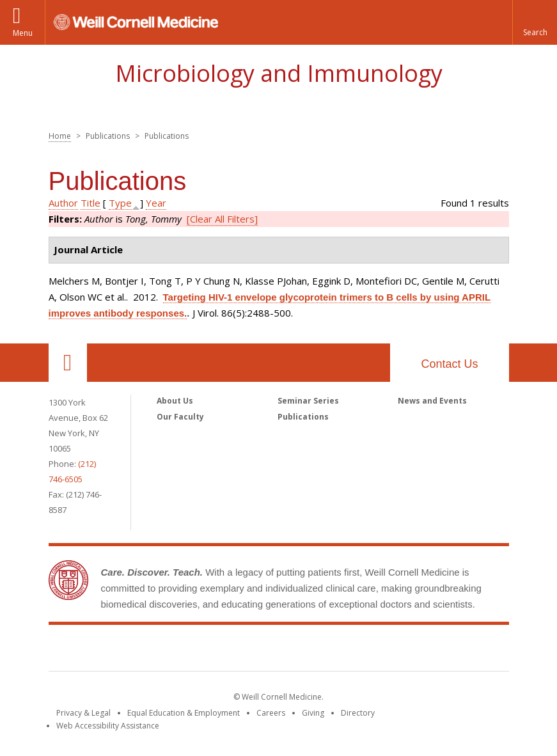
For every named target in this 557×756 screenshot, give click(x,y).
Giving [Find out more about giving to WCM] (313, 713)
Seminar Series (308, 401)
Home (60, 136)
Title (90, 203)
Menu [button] (23, 33)
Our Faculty (180, 417)
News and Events (432, 401)
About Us (175, 401)
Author (63, 203)
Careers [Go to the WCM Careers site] (271, 713)
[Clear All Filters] (222, 219)
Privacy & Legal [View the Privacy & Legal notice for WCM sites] (83, 713)
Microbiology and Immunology (279, 73)
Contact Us (449, 364)
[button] (535, 22)
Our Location (68, 363)
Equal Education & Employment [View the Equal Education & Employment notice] (184, 713)
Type (120, 203)
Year (156, 203)
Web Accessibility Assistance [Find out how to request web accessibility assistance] (108, 726)
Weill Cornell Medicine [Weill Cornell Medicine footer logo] (279, 650)
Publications (303, 417)
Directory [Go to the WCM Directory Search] (358, 713)
